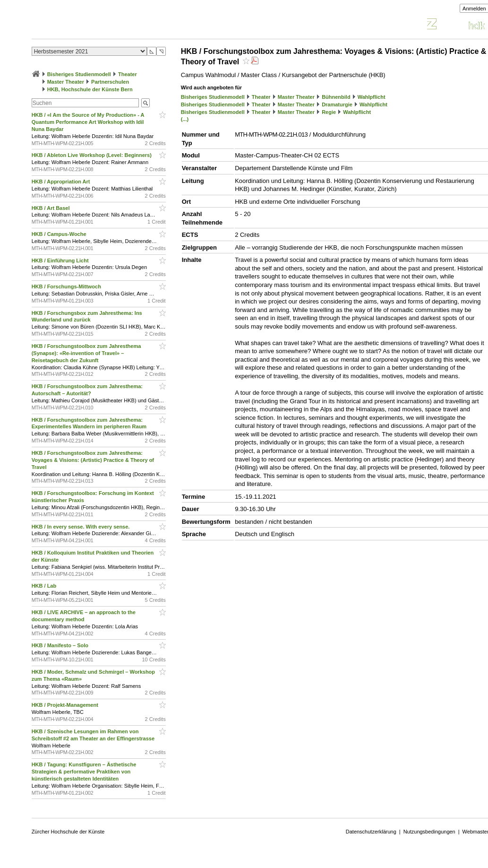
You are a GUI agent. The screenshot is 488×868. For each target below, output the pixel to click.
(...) (185, 119)
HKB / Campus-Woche (60, 234)
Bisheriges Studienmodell (79, 74)
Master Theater (66, 82)
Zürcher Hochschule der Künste (68, 832)
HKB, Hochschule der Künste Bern (90, 89)
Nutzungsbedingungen (429, 832)
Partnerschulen (110, 82)
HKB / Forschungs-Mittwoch (67, 286)
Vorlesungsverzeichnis (101, 25)
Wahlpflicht (372, 97)
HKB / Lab (45, 586)
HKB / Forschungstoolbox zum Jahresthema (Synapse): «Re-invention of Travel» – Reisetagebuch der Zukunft (86, 353)
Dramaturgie (337, 104)
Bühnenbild (336, 97)
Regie (329, 112)
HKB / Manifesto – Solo (61, 645)
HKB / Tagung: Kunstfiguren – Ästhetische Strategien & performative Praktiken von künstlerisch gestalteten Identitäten (84, 772)
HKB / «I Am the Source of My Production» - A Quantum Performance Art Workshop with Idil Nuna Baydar (88, 122)
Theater (128, 74)
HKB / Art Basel (51, 208)
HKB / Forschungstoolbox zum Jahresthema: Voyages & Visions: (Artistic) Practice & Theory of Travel (93, 460)
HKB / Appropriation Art (62, 182)
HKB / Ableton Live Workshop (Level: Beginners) (92, 155)
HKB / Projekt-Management (66, 705)
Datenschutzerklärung (371, 832)
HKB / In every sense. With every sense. (81, 527)
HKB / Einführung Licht (61, 260)
